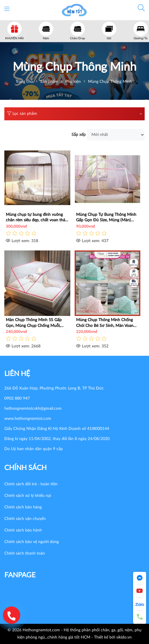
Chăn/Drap (78, 38)
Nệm (46, 38)
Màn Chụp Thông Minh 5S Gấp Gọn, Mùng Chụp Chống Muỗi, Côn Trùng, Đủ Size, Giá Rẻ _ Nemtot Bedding (34, 323)
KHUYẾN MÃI (14, 38)
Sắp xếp (79, 135)
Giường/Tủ (141, 38)
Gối (109, 38)
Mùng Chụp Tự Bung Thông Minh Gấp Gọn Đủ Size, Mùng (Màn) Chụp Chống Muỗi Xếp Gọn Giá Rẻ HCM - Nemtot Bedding (107, 218)
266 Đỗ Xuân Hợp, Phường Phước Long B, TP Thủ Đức (54, 388)
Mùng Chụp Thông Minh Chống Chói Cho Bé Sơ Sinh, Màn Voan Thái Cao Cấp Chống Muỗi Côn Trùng (105, 323)
